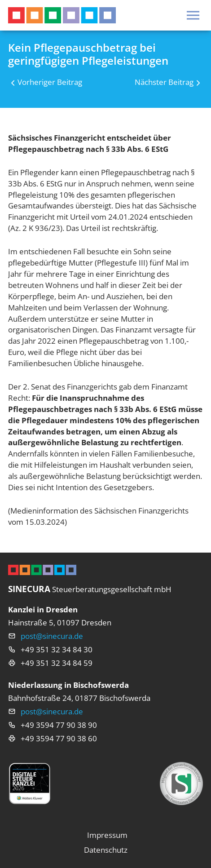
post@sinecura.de (52, 636)
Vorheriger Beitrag (50, 82)
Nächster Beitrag (164, 82)
